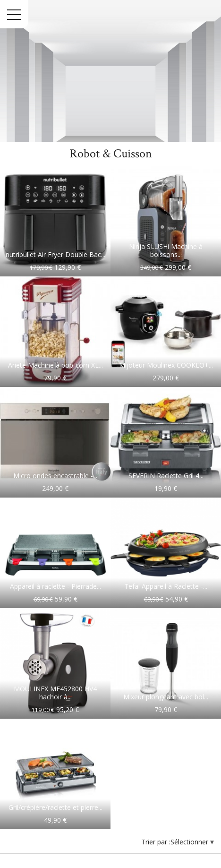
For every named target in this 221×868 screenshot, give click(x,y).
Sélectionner (190, 842)
